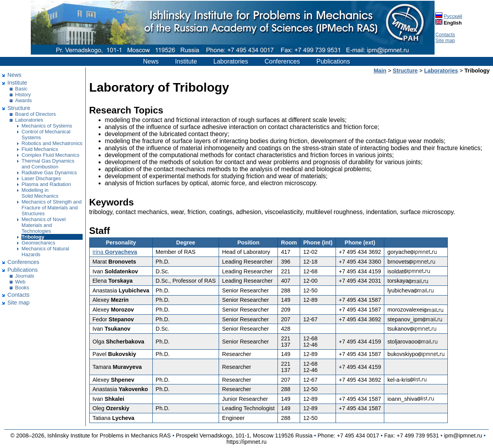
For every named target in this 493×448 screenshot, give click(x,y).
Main (380, 71)
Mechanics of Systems (47, 126)
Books (22, 288)
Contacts (445, 35)
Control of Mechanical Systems (46, 135)
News (151, 61)
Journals (25, 276)
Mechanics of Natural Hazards (45, 251)
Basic (21, 89)
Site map (445, 40)
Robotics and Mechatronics (52, 143)
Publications (333, 61)
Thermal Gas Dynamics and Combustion (48, 164)
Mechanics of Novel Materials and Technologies (43, 225)
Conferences (282, 61)
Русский (453, 16)
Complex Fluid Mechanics (50, 155)
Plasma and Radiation (46, 184)
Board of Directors (35, 114)
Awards (24, 100)
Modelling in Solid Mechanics (40, 193)
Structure (19, 108)
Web (20, 282)
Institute (186, 61)
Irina (115, 252)
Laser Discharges (41, 178)
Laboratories (231, 61)
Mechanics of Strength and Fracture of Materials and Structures (51, 208)
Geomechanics (38, 243)
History (23, 95)
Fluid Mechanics (40, 149)
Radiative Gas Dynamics (49, 173)
